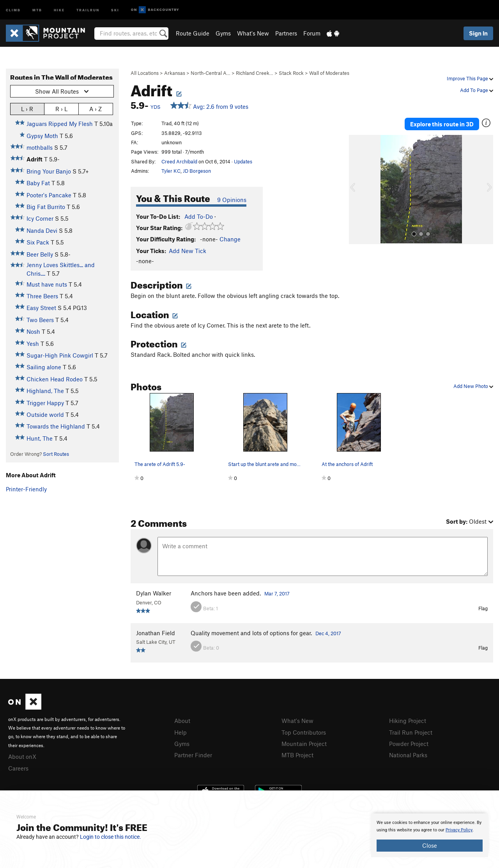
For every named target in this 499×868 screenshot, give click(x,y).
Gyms (223, 33)
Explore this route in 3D (442, 124)
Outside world (45, 415)
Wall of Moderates (329, 73)
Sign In (478, 33)
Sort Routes (56, 454)
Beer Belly (40, 254)
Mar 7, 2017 (277, 593)
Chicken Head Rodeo (55, 379)
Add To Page (477, 90)
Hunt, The (40, 438)
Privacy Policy (459, 830)
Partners (286, 33)
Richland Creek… (255, 73)
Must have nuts (47, 284)
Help (180, 732)
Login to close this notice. (111, 837)
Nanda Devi (42, 230)
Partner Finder (193, 755)
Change (230, 239)
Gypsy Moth (42, 136)
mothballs (40, 147)
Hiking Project (408, 721)
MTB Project (297, 755)
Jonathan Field (156, 633)
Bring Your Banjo (49, 171)
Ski (115, 10)
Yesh (33, 344)
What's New (253, 33)
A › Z (96, 109)
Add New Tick (188, 251)
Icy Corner (40, 218)
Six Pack (38, 242)
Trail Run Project (411, 732)
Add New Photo (473, 386)
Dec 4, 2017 (328, 633)
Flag (483, 608)
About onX (22, 756)
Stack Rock (291, 73)
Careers (18, 768)
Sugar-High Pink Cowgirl (60, 355)
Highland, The (45, 391)
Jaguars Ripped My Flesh (60, 124)
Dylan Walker (154, 593)
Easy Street (41, 308)
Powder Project (409, 744)
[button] (357, 190)
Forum (312, 33)
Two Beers (40, 320)
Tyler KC (171, 171)
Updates (243, 161)
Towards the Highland (56, 426)
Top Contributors (304, 732)
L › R (27, 109)
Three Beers (42, 296)
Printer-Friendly (26, 489)
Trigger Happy (45, 403)
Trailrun (88, 10)
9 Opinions (232, 200)
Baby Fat (38, 183)
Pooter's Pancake (49, 195)
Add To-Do (199, 216)
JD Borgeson (197, 171)
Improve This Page (470, 78)
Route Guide (193, 33)
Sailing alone (44, 367)
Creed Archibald (179, 161)
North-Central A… (211, 73)
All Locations (145, 73)
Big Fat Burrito (46, 207)
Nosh (33, 331)
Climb (13, 10)
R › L (61, 109)
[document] (430, 835)
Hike (59, 10)
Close (430, 845)
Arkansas (175, 73)
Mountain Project (304, 744)
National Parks (408, 755)
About (182, 721)
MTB (37, 10)
